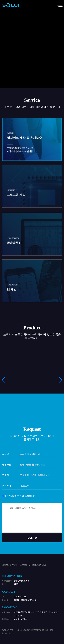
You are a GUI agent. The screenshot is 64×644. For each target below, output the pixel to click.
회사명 (5, 454)
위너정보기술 (12, 5)
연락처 (5, 475)
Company (7, 581)
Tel (4, 596)
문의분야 (7, 486)
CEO (4, 584)
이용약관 (23, 565)
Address (6, 612)
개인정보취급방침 (10, 565)
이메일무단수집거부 (37, 565)
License (6, 619)
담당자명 (7, 464)
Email (5, 600)
